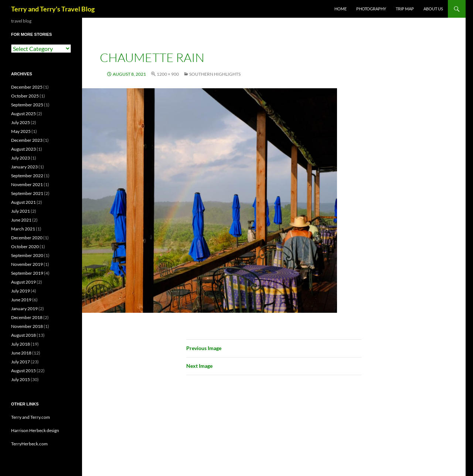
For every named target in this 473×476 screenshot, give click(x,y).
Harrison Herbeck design (35, 430)
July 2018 (21, 344)
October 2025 (25, 96)
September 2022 (27, 176)
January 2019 (24, 309)
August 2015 (23, 371)
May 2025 (21, 131)
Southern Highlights (215, 74)
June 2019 (21, 300)
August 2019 (23, 282)
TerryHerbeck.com (29, 444)
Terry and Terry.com (30, 417)
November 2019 (27, 264)
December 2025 (27, 87)
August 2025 (23, 114)
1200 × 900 (168, 74)
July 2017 (21, 362)
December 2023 (27, 140)
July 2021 (21, 211)
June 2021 (21, 220)
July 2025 (21, 122)
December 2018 (27, 317)
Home (341, 9)
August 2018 (23, 335)
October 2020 (25, 246)
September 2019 (27, 273)
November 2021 (27, 184)
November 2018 (27, 326)
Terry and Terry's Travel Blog (53, 9)
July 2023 (21, 158)
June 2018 (21, 353)
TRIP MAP (405, 9)
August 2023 (23, 149)
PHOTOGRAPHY (371, 9)
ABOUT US (433, 9)
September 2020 (27, 255)
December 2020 (27, 238)
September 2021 (27, 193)
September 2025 (27, 105)
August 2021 (23, 202)
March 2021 (23, 229)
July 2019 (21, 291)
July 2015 (21, 379)
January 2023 (24, 167)
